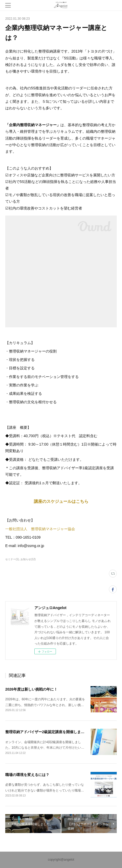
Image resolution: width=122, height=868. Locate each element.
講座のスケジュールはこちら (61, 501)
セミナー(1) (12, 559)
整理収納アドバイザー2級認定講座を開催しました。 (49, 732)
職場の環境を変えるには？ (27, 775)
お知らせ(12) (28, 559)
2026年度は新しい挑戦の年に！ (31, 689)
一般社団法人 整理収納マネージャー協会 (40, 529)
